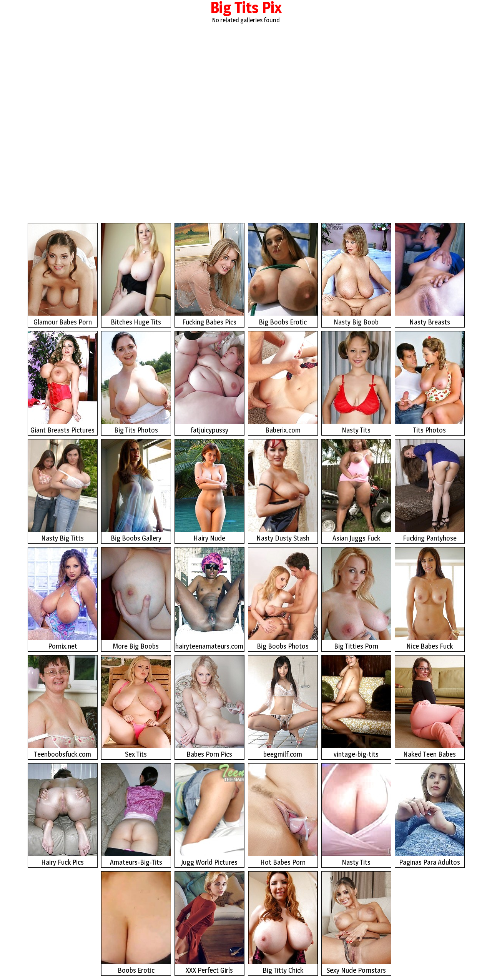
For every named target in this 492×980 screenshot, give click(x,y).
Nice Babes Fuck (430, 599)
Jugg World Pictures (209, 815)
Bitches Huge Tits (136, 275)
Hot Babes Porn (283, 815)
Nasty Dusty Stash (283, 491)
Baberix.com (283, 383)
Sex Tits (136, 707)
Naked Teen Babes (430, 707)
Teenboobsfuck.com (63, 707)
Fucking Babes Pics (209, 275)
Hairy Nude (209, 491)
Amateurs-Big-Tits (136, 815)
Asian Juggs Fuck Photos (356, 492)
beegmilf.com (283, 707)
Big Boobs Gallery (136, 491)
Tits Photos (430, 383)
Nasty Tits (356, 383)
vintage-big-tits (356, 707)
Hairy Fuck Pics (63, 815)
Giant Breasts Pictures (63, 383)
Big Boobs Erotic (283, 275)
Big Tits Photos (136, 383)
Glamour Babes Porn (63, 275)
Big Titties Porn (356, 599)
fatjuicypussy (209, 383)
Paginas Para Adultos (430, 815)
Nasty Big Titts (63, 491)
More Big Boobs (136, 599)
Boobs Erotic (136, 923)
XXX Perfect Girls (209, 923)
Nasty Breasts (430, 275)
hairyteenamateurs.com (209, 599)
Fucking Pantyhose (430, 491)
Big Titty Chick (283, 923)
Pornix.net (63, 599)
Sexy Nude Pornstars (356, 923)
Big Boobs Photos (283, 599)
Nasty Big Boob (356, 275)
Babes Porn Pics (209, 707)
